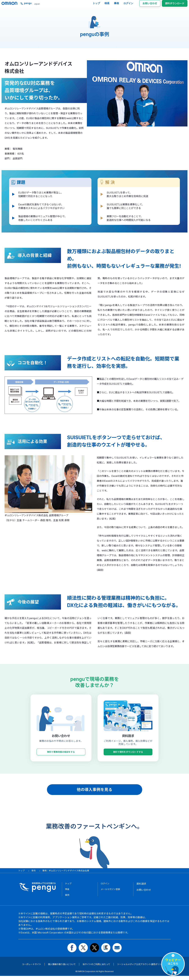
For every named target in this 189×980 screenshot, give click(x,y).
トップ (96, 5)
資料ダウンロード (175, 5)
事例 (116, 5)
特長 (107, 5)
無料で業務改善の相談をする (61, 755)
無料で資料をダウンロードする (128, 755)
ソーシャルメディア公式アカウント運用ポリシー (140, 968)
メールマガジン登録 (112, 893)
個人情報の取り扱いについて (62, 968)
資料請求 (141, 887)
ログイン (128, 5)
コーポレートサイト (32, 968)
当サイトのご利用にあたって (96, 968)
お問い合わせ (150, 5)
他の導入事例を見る (94, 792)
